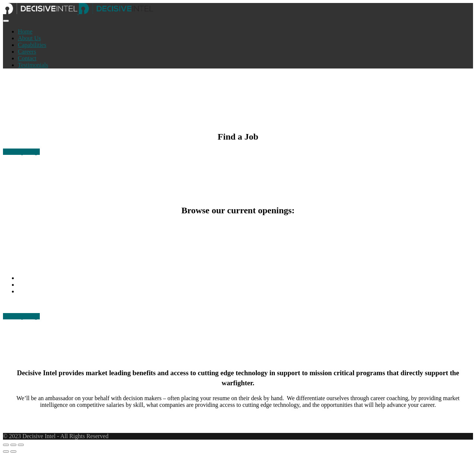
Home (25, 31)
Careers (27, 52)
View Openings (21, 152)
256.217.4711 (34, 278)
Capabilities (32, 45)
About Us (29, 38)
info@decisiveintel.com (46, 285)
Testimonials (33, 65)
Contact (27, 58)
